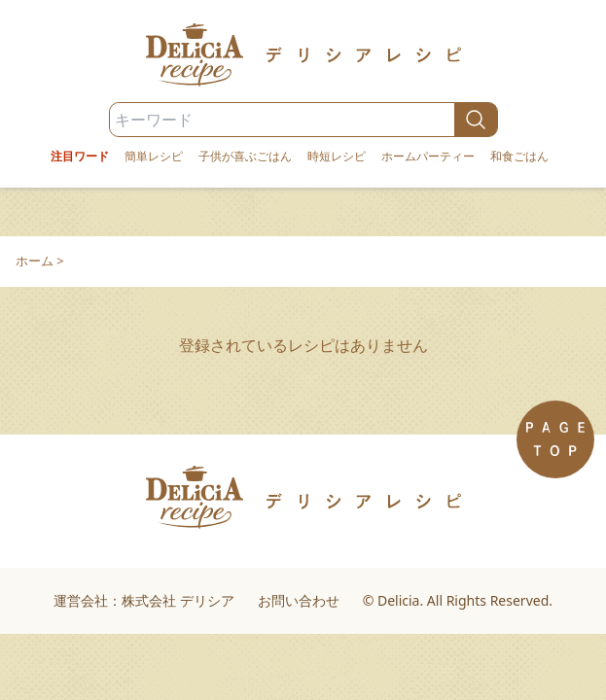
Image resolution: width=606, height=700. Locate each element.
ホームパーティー (428, 157)
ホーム (35, 261)
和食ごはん (519, 157)
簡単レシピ (154, 157)
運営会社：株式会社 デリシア (144, 600)
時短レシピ (337, 157)
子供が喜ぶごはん (245, 157)
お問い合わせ (299, 600)
